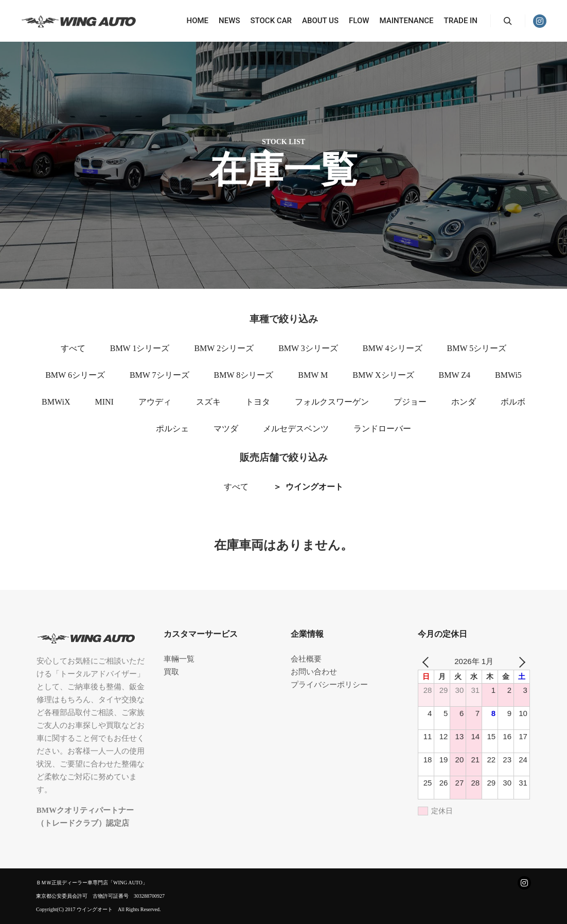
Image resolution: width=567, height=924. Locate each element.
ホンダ (464, 402)
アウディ (155, 402)
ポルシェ (172, 429)
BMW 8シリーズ (244, 375)
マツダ (226, 429)
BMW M (313, 375)
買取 (171, 672)
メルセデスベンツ (296, 429)
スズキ (208, 402)
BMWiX (56, 402)
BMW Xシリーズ (383, 375)
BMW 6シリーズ (75, 375)
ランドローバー (382, 429)
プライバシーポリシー (329, 685)
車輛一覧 (179, 659)
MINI (104, 402)
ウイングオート (314, 487)
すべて (73, 348)
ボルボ (513, 402)
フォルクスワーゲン (332, 402)
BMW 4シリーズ (393, 348)
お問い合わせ (314, 672)
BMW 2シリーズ (224, 348)
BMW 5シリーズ (477, 348)
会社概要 (306, 659)
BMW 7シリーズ (160, 375)
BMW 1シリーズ (140, 348)
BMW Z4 (455, 375)
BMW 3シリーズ (308, 348)
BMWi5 (508, 375)
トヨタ (258, 402)
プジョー (410, 402)
